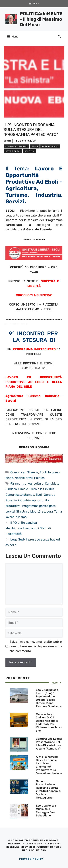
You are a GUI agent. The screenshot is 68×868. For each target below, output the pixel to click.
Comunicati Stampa (16, 146)
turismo (21, 517)
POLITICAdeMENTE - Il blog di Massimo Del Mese (41, 19)
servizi (10, 511)
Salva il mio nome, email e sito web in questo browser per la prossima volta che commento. (36, 646)
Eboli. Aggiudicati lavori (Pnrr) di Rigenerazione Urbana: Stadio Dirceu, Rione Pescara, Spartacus (49, 698)
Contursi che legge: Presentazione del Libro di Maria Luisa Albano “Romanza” (49, 744)
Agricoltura (36, 483)
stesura (47, 511)
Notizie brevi (13, 151)
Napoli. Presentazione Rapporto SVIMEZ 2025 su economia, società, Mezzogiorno (48, 789)
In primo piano (50, 146)
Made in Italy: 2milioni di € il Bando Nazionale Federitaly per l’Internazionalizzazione (49, 722)
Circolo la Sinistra (42, 489)
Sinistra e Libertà (28, 511)
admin (7, 141)
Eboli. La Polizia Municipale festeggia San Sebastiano (46, 811)
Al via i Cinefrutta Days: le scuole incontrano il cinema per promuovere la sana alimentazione (49, 765)
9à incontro (18, 483)
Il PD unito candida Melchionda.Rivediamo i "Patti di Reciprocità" (28, 528)
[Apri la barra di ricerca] (59, 37)
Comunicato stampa (20, 495)
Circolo (23, 489)
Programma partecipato (39, 506)
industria (24, 500)
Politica (29, 151)
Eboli (35, 146)
